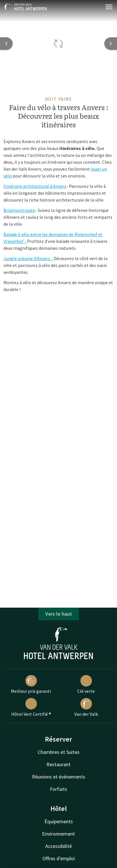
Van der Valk (86, 707)
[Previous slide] (6, 44)
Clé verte (86, 684)
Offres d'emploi (59, 858)
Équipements (59, 821)
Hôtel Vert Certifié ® (31, 707)
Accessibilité (58, 846)
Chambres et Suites (59, 752)
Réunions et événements (59, 777)
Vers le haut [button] (59, 614)
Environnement (58, 834)
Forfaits (58, 789)
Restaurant (58, 764)
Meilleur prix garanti (31, 684)
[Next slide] (111, 44)
